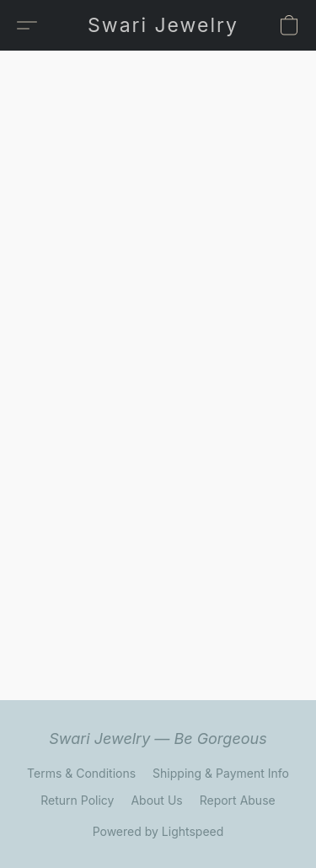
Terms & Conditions (81, 773)
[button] (162, 25)
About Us (156, 800)
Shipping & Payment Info (221, 773)
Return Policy (77, 800)
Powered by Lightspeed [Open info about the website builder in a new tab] (158, 831)
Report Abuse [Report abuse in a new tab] (238, 800)
